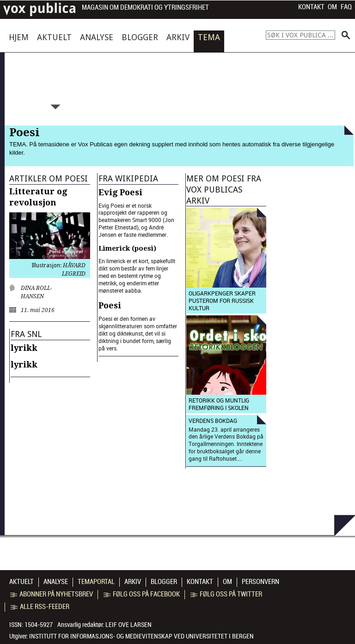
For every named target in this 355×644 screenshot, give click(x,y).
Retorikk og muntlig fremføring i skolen (219, 404)
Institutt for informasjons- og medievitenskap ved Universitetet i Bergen (141, 636)
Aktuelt (54, 37)
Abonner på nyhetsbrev (52, 594)
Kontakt (311, 7)
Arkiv (178, 37)
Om (332, 7)
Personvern (260, 582)
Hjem (19, 37)
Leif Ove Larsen (129, 625)
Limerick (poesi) (127, 248)
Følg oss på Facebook (142, 594)
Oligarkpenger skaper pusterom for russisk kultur (222, 301)
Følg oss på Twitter (226, 594)
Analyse (97, 37)
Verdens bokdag (213, 421)
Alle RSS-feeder (40, 607)
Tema (209, 37)
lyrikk (24, 348)
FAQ (346, 7)
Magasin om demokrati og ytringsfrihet (145, 8)
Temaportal (96, 582)
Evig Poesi (120, 192)
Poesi (110, 305)
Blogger (140, 37)
